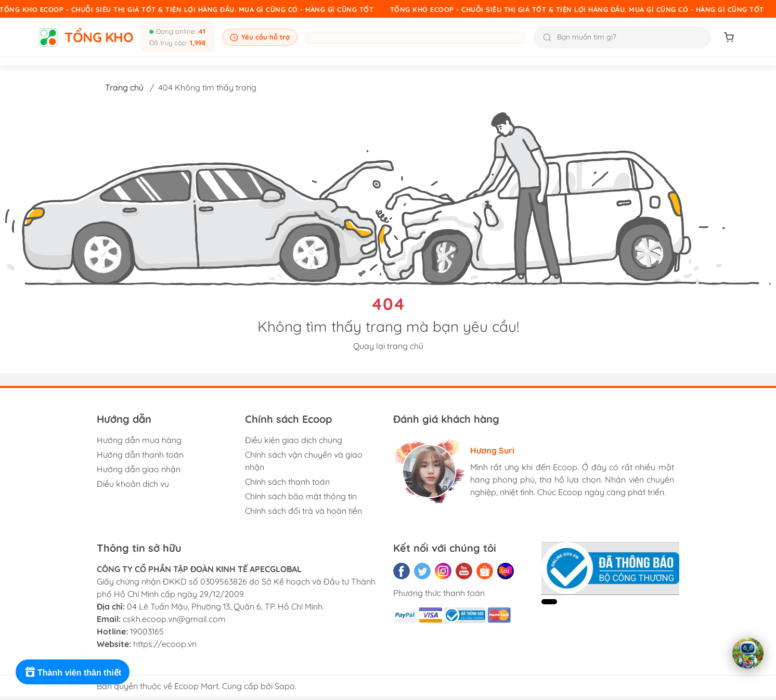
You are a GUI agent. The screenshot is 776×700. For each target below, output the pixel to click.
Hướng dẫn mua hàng (139, 440)
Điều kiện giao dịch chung (294, 440)
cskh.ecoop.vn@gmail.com (174, 619)
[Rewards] (73, 672)
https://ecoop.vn (165, 644)
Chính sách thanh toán (287, 482)
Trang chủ (124, 87)
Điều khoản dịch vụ (133, 484)
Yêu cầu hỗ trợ (260, 37)
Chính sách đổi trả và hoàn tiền (303, 511)
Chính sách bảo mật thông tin (301, 496)
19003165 (147, 631)
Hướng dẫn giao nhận (139, 469)
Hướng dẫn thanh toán (140, 455)
